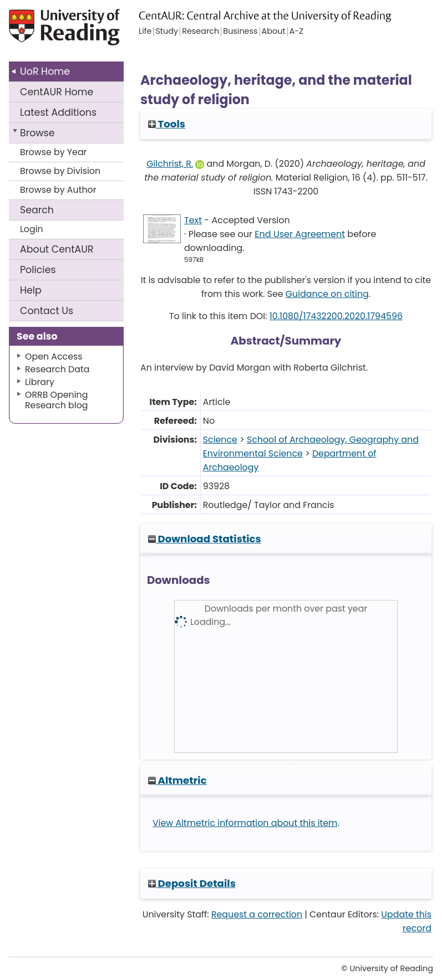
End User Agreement (300, 234)
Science (220, 440)
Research (200, 32)
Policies (38, 270)
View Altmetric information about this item (245, 823)
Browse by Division (60, 171)
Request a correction (257, 914)
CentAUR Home (57, 92)
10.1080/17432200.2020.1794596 (336, 316)
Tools (167, 124)
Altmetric (177, 780)
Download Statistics (205, 539)
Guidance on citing (327, 294)
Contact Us (47, 311)
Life (145, 32)
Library (40, 382)
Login (32, 229)
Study (167, 32)
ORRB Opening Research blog (57, 400)
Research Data (57, 369)
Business (240, 32)
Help (31, 290)
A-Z (296, 32)
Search (37, 210)
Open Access (54, 356)
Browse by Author (58, 190)
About (57, 249)
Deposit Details (192, 883)
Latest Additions (58, 112)
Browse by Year (54, 152)
